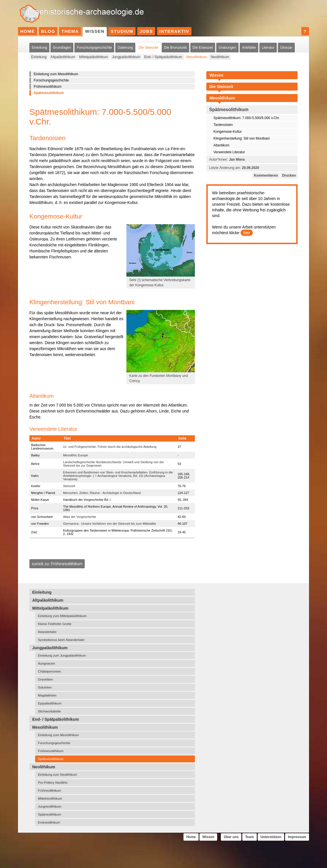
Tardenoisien (223, 125)
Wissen (95, 31)
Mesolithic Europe (75, 455)
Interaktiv (174, 31)
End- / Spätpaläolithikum (163, 57)
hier (247, 233)
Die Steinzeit (149, 48)
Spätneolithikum (50, 814)
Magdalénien (47, 695)
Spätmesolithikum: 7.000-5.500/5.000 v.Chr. (247, 118)
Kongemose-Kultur (228, 132)
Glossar (286, 48)
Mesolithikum (197, 57)
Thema (70, 31)
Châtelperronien (50, 671)
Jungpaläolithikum (126, 57)
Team (249, 837)
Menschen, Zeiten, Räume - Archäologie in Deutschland (102, 493)
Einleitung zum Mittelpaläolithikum (62, 616)
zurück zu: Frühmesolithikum (57, 564)
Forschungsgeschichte (94, 48)
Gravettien (45, 679)
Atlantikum (221, 145)
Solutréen (45, 687)
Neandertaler (47, 632)
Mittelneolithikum (50, 798)
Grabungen (227, 48)
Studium (122, 31)
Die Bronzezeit (175, 48)
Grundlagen (62, 48)
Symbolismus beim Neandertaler (61, 640)
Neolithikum (220, 57)
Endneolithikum (49, 822)
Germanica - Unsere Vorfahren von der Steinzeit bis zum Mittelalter (110, 524)
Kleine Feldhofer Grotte (55, 624)
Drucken (289, 175)
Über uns (231, 837)
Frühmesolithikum (48, 87)
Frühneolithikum (50, 791)
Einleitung (39, 48)
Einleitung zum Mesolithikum (56, 74)
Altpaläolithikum (63, 57)
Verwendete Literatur (229, 152)
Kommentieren (266, 175)
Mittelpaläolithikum (93, 57)
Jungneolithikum (50, 806)
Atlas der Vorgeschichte (80, 517)
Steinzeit (69, 486)
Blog (48, 31)
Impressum (297, 837)
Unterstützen (271, 837)
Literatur (268, 48)
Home (28, 31)
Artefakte (249, 48)
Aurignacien (47, 663)
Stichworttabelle (49, 711)
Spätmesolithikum (49, 93)
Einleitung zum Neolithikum (57, 775)
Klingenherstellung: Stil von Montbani (242, 138)
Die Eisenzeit (203, 48)
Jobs (146, 31)
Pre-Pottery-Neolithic (53, 783)
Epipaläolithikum (50, 703)
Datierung (125, 48)
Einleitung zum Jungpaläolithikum (62, 655)
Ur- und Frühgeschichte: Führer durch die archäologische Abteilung (110, 447)
